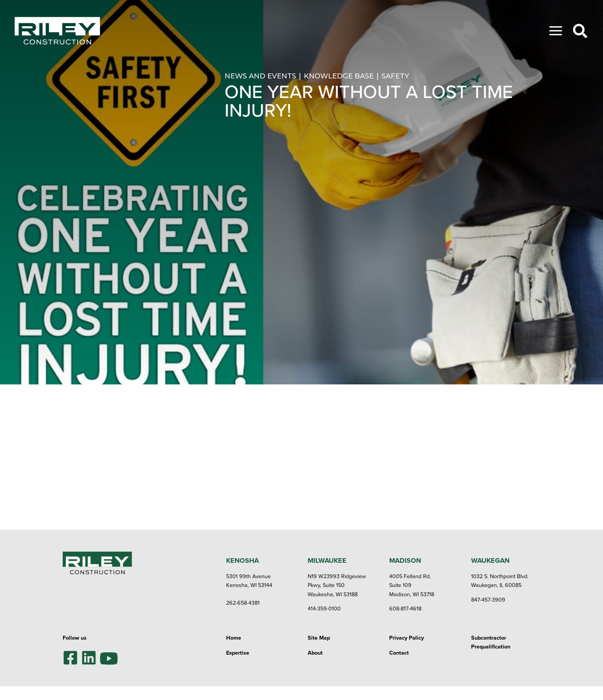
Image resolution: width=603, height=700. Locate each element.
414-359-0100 (324, 608)
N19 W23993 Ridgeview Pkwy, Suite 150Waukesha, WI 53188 (337, 585)
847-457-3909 (488, 599)
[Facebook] (70, 658)
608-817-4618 (405, 608)
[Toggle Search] (580, 31)
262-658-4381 (243, 603)
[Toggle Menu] (556, 31)
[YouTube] (109, 658)
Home (234, 638)
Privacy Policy (406, 638)
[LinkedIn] (89, 658)
